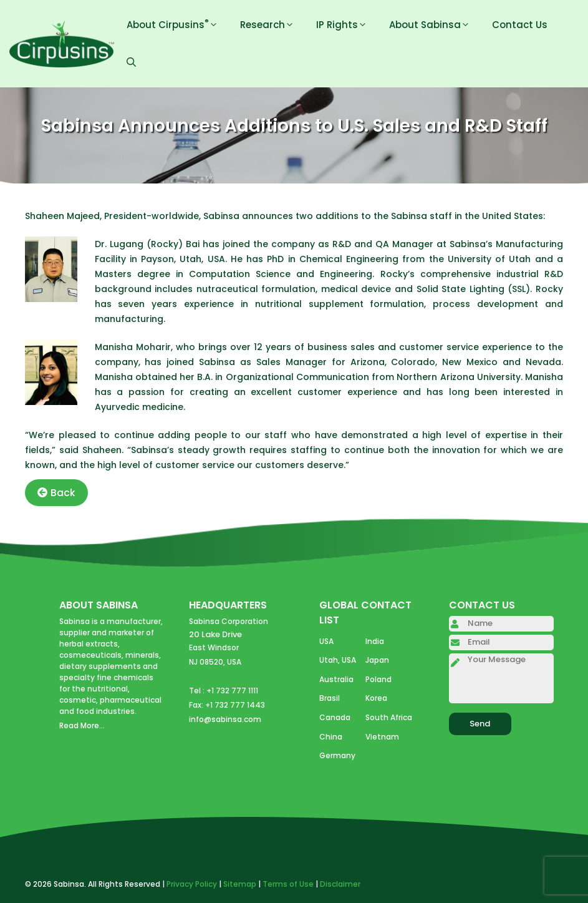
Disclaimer (340, 884)
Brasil (330, 698)
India (375, 641)
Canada (335, 717)
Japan (377, 660)
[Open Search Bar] (131, 62)
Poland (378, 679)
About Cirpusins (177, 25)
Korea (376, 698)
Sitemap (240, 884)
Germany (337, 755)
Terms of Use (288, 884)
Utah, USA (338, 660)
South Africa (389, 717)
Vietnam (382, 737)
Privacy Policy (192, 884)
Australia (336, 679)
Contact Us (520, 25)
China (331, 737)
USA (326, 641)
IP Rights (346, 25)
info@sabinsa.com (225, 719)
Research (272, 25)
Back (56, 493)
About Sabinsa (434, 25)
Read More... (82, 725)
